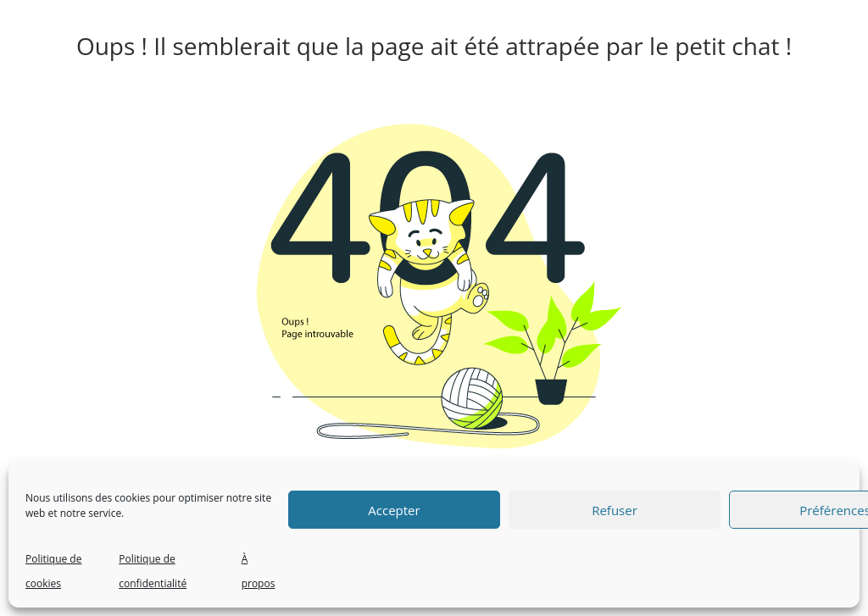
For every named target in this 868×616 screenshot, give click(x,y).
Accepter (394, 510)
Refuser (615, 510)
